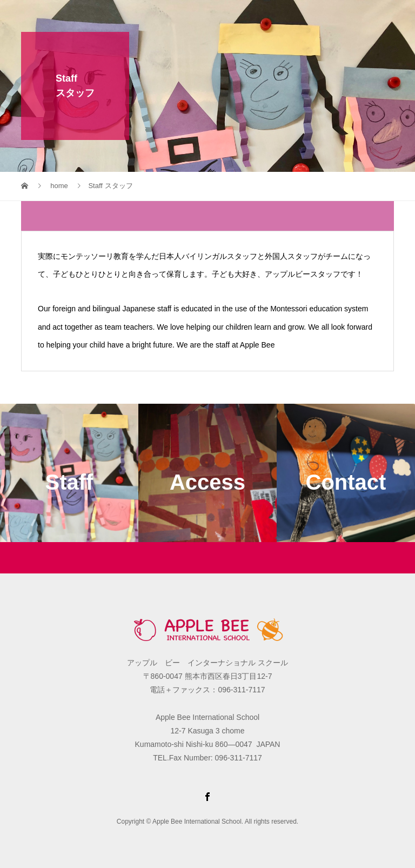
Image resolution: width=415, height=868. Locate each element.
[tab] (207, 216)
